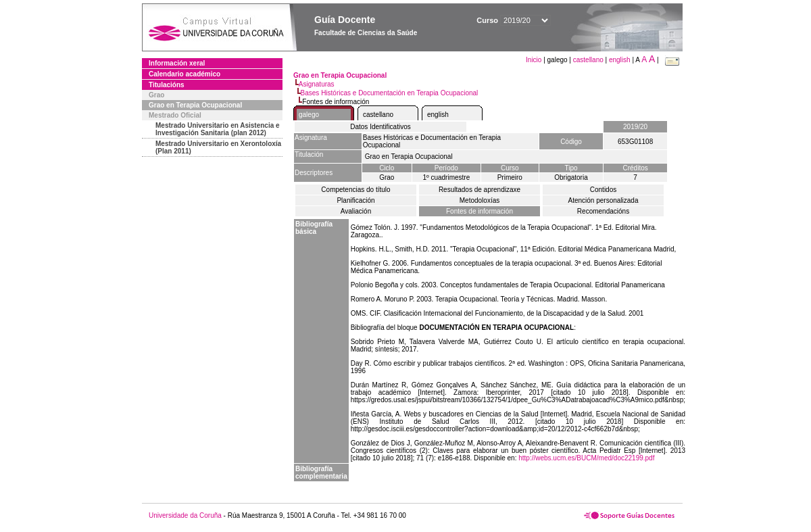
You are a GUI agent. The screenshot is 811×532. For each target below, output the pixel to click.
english (620, 60)
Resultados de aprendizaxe (480, 190)
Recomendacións (603, 211)
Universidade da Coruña (185, 515)
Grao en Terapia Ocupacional (195, 105)
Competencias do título (355, 190)
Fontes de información (480, 211)
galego (309, 115)
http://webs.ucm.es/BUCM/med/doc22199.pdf (586, 458)
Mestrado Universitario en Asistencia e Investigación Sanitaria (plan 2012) (218, 129)
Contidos (603, 190)
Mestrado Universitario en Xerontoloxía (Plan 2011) (218, 147)
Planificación (355, 200)
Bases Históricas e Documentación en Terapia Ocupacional (390, 93)
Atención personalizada (604, 200)
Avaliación (356, 211)
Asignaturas (317, 84)
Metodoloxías (480, 200)
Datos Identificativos (380, 127)
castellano (588, 60)
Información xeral (177, 63)
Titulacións (167, 85)
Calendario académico (185, 74)
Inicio (535, 60)
